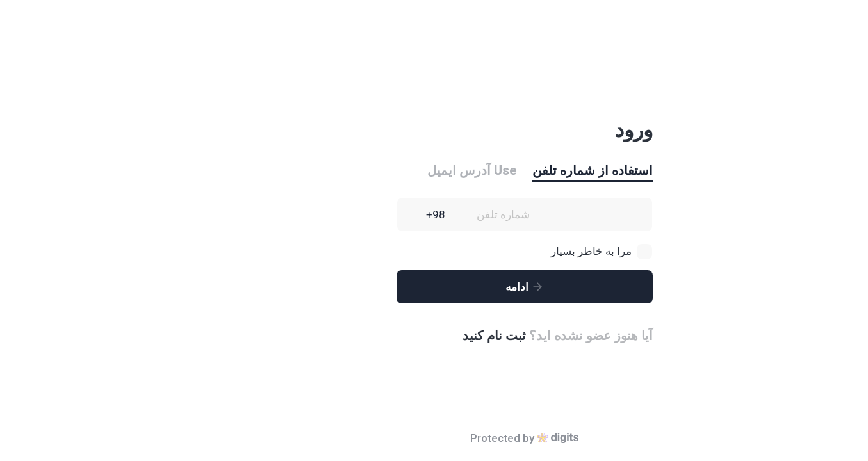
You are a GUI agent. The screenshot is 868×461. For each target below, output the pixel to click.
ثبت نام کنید (404, 336)
